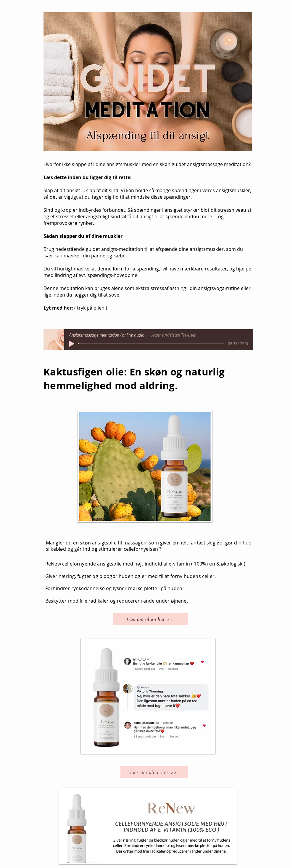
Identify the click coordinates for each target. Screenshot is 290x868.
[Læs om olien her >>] (151, 619)
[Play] (72, 344)
